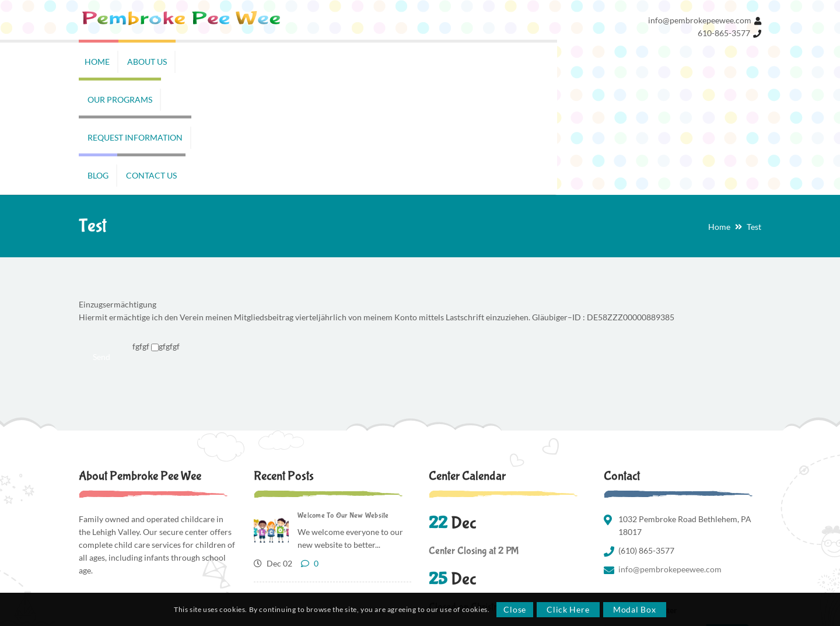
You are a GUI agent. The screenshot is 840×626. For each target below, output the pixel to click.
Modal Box (634, 609)
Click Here (568, 609)
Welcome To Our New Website (343, 402)
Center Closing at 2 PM (474, 437)
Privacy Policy (666, 562)
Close (515, 609)
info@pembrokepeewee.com (700, 20)
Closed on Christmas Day (477, 493)
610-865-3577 (724, 33)
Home (719, 113)
